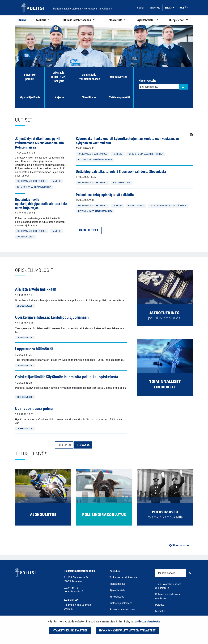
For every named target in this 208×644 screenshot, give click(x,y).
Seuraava (83, 445)
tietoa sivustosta (149, 621)
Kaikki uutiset (89, 230)
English (171, 7)
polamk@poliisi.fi (74, 592)
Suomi (142, 7)
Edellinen (64, 445)
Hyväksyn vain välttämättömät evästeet (127, 630)
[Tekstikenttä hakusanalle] (159, 87)
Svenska (156, 7)
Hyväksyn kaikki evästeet (70, 630)
